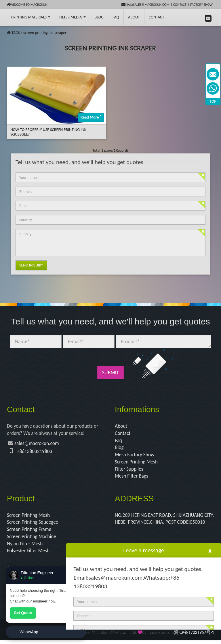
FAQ (116, 17)
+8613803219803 (35, 452)
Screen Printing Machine (33, 540)
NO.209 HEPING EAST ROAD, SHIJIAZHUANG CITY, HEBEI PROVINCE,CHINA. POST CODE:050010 (161, 525)
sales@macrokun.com (38, 444)
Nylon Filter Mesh (25, 547)
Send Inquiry (31, 265)
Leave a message (144, 550)
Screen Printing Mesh (137, 463)
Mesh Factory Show (135, 456)
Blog (119, 448)
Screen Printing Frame (30, 532)
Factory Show (201, 5)
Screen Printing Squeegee (34, 525)
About (134, 17)
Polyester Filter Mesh (29, 555)
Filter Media (72, 17)
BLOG (99, 17)
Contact (180, 5)
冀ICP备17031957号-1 (194, 636)
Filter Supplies (130, 471)
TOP (213, 101)
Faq (119, 441)
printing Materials (31, 17)
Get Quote (23, 613)
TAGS (16, 33)
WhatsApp (29, 632)
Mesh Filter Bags (132, 478)
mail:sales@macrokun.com (145, 5)
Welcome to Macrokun (27, 5)
